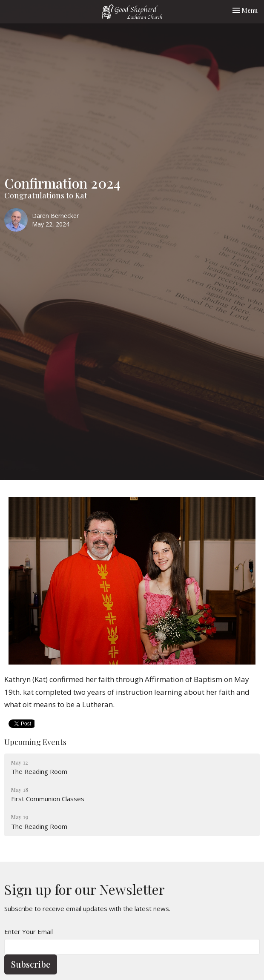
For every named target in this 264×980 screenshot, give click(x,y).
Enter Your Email (29, 931)
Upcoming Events (35, 742)
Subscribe (31, 964)
